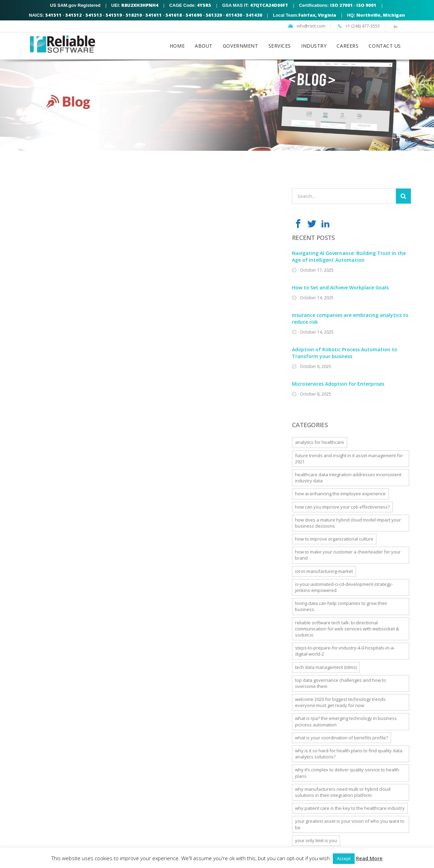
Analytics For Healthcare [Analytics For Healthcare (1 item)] (320, 442)
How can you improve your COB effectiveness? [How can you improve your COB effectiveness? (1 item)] (342, 507)
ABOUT (204, 46)
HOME (177, 46)
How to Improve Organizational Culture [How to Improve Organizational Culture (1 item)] (334, 539)
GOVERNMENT (241, 46)
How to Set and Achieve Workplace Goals (340, 287)
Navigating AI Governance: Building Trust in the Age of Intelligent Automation (349, 256)
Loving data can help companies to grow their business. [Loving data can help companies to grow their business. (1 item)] (341, 606)
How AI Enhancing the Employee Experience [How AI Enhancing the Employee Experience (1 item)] (340, 494)
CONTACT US (385, 46)
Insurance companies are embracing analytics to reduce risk (350, 318)
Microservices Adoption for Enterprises (338, 384)
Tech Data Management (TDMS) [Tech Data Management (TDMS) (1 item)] (326, 667)
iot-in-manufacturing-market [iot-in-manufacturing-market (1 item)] (324, 571)
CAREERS (347, 46)
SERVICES (280, 46)
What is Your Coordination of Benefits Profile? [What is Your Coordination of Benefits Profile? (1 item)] (342, 738)
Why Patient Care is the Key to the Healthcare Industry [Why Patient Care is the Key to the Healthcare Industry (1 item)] (350, 808)
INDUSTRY (314, 46)
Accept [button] (344, 858)
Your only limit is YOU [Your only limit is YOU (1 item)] (316, 840)
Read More (369, 858)
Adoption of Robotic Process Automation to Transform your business (345, 353)
